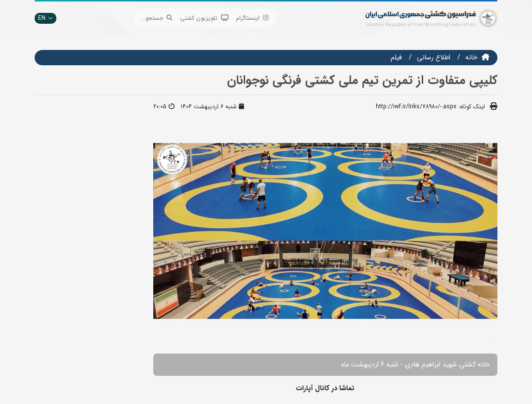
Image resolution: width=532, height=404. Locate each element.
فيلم (396, 57)
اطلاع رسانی (434, 57)
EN (45, 18)
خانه (471, 57)
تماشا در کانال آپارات (325, 388)
